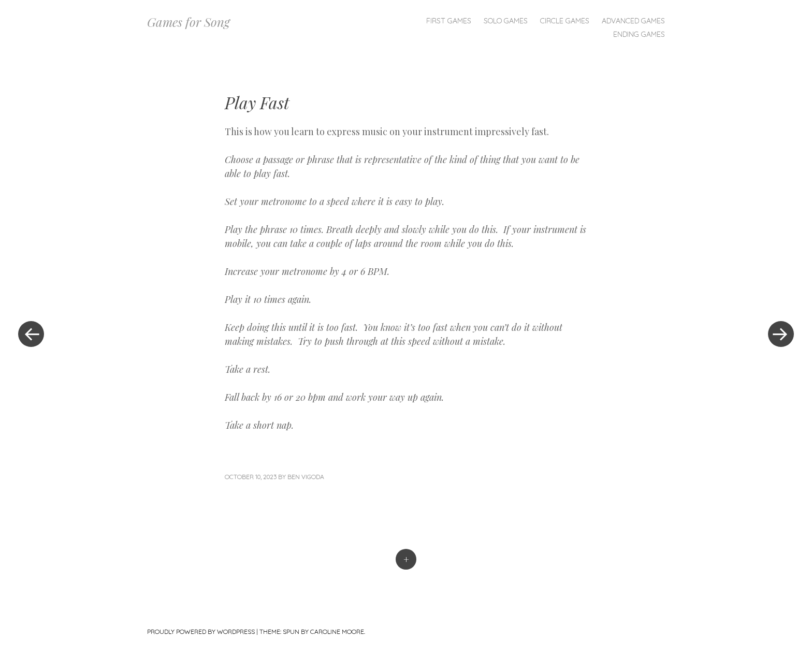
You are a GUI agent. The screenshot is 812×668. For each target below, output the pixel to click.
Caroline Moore (337, 631)
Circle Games (565, 21)
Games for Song (189, 22)
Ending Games (639, 34)
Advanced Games (633, 21)
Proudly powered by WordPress (201, 631)
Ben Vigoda (306, 477)
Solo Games (506, 21)
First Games (449, 21)
